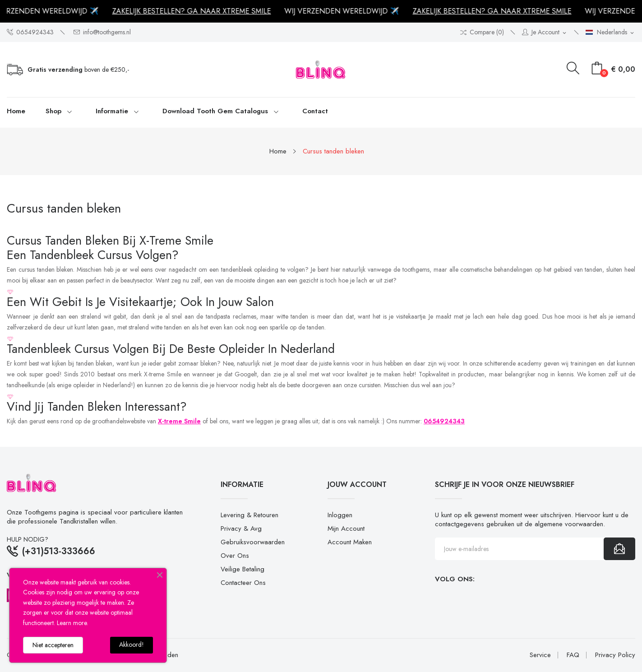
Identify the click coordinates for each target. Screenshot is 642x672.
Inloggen (340, 515)
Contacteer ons (243, 583)
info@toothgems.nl (102, 32)
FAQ (573, 655)
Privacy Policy (615, 655)
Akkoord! (132, 644)
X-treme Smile (179, 421)
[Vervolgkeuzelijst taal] (610, 32)
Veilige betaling (242, 569)
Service (540, 655)
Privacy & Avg (241, 528)
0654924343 (30, 32)
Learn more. (72, 623)
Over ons (235, 556)
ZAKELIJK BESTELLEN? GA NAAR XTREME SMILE (194, 11)
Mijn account (346, 528)
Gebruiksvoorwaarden (253, 542)
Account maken (350, 542)
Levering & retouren (249, 515)
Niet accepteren (53, 645)
